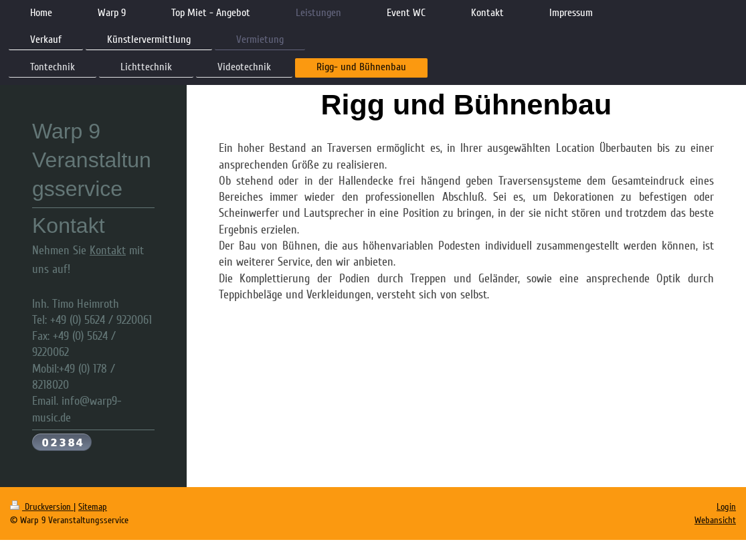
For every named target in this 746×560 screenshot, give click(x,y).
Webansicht (715, 520)
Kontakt (108, 250)
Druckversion (42, 507)
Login (726, 507)
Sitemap (93, 507)
